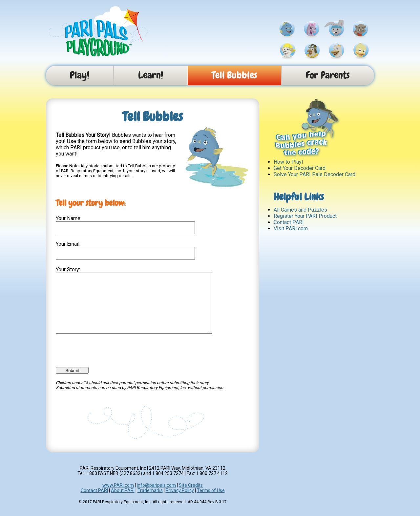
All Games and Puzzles (300, 210)
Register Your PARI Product (305, 216)
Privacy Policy (180, 502)
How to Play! (288, 162)
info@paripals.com (156, 497)
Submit (72, 382)
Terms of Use (211, 502)
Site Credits (191, 497)
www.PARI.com (118, 497)
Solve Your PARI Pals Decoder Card (315, 174)
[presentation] (106, 360)
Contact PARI (289, 222)
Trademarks (150, 502)
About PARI (123, 502)
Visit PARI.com (291, 228)
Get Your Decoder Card (300, 168)
